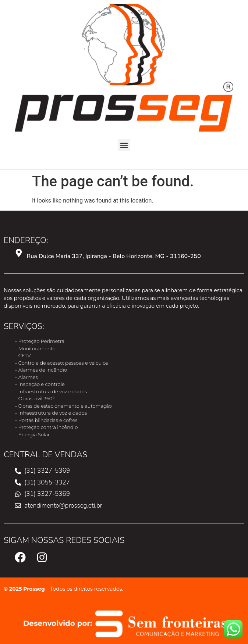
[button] (124, 145)
